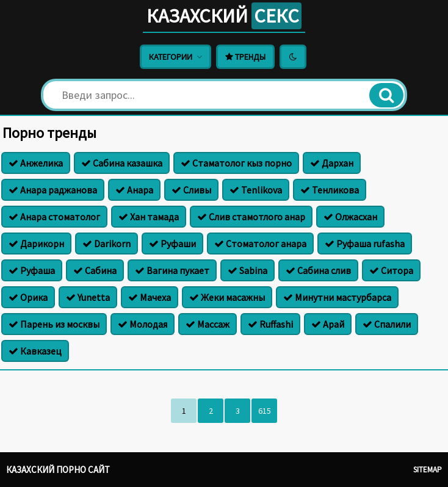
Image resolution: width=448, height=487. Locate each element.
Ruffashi (270, 324)
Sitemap (428, 470)
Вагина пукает (172, 270)
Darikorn (107, 243)
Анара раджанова (53, 190)
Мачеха (150, 297)
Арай (328, 324)
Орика (28, 297)
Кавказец (35, 351)
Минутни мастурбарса (337, 297)
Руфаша (32, 270)
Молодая (143, 324)
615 (265, 411)
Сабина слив (318, 270)
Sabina (247, 270)
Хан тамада (149, 217)
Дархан (332, 163)
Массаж (208, 324)
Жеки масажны (227, 297)
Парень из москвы (54, 324)
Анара (134, 190)
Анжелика (36, 163)
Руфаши (172, 243)
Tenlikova (256, 190)
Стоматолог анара (260, 243)
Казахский (224, 16)
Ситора (391, 270)
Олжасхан (350, 217)
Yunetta (88, 297)
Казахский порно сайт (58, 470)
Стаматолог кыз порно (236, 163)
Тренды (245, 57)
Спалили (387, 324)
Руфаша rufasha (365, 243)
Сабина (95, 270)
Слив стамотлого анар (251, 217)
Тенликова (330, 190)
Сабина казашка (122, 163)
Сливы (191, 190)
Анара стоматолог (54, 217)
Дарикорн (36, 243)
